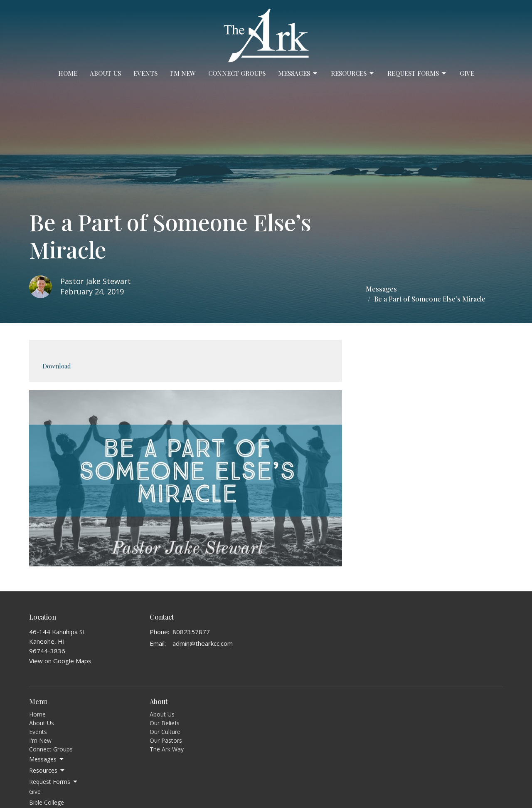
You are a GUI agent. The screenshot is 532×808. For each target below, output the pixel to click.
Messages (298, 73)
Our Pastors (166, 740)
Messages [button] (47, 759)
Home (68, 73)
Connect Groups (237, 73)
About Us (105, 73)
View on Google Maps (60, 661)
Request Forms (417, 73)
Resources (353, 73)
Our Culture (165, 732)
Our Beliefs (165, 723)
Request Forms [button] (54, 782)
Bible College (47, 802)
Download (57, 366)
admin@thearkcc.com (203, 643)
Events (145, 73)
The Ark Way (167, 749)
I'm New (183, 73)
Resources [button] (47, 771)
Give (467, 73)
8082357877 (191, 632)
